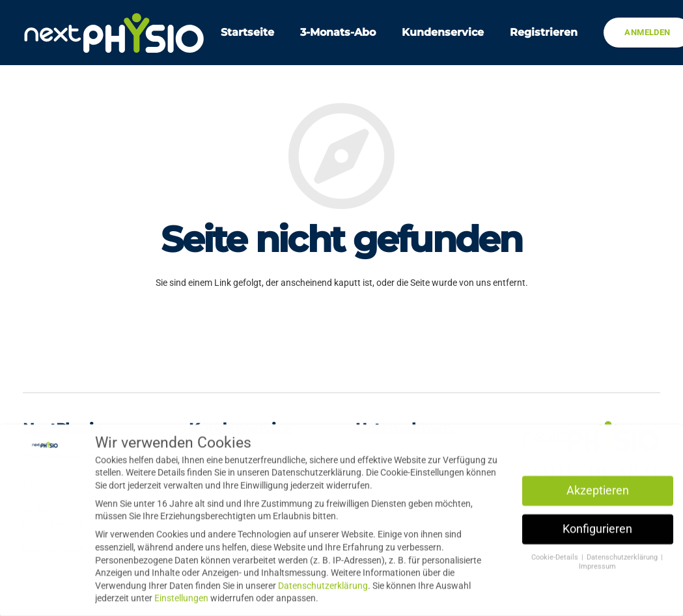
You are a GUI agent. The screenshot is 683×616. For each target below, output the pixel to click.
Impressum (597, 564)
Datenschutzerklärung (323, 582)
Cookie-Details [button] (556, 554)
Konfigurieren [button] (597, 525)
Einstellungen (181, 595)
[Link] (114, 33)
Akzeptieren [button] (598, 487)
